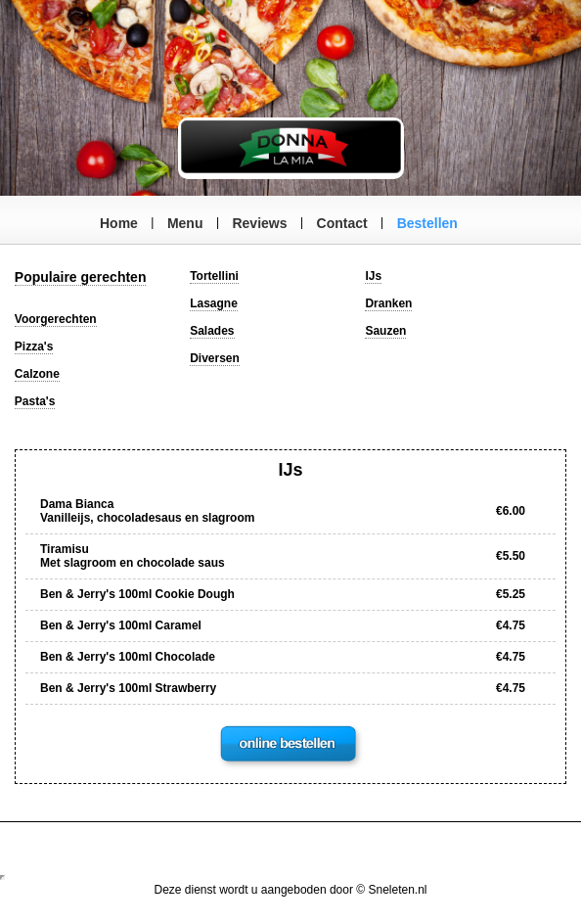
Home (119, 223)
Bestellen (427, 223)
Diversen (215, 358)
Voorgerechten (56, 319)
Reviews (259, 223)
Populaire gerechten (81, 277)
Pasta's (35, 401)
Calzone (37, 374)
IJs (373, 276)
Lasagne (214, 303)
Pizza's (34, 346)
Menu (185, 223)
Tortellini (214, 276)
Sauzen (385, 331)
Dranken (388, 303)
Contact (342, 223)
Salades (212, 331)
